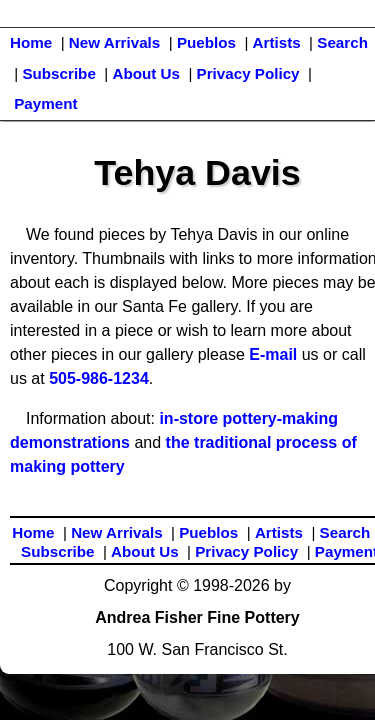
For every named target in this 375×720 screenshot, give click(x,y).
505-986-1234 (99, 378)
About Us (146, 73)
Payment (45, 103)
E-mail (273, 354)
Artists (277, 42)
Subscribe (58, 73)
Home (31, 42)
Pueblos (206, 42)
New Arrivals (114, 42)
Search (342, 42)
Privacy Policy (248, 73)
